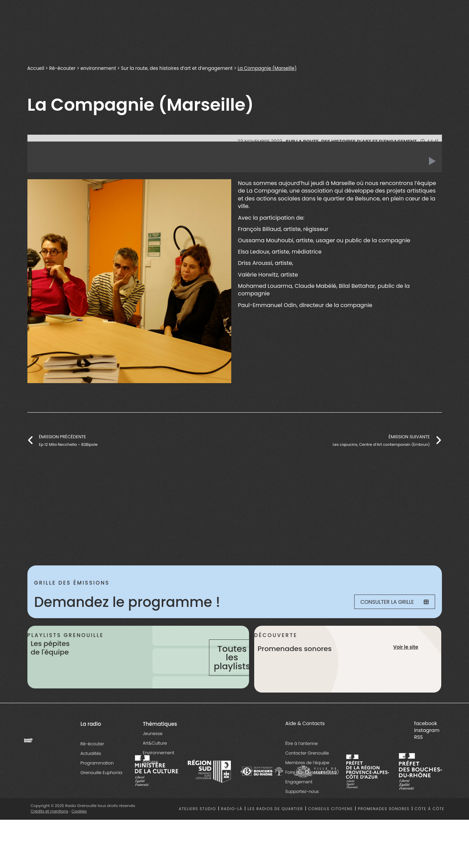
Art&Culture (155, 762)
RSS (418, 756)
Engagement (299, 800)
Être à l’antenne (302, 762)
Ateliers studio (198, 827)
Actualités (91, 772)
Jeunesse (153, 752)
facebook (426, 742)
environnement (98, 68)
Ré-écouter (63, 68)
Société (151, 781)
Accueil (36, 68)
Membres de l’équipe (307, 781)
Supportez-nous (302, 810)
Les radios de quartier (275, 827)
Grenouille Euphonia (101, 791)
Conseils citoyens (330, 827)
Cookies (79, 830)
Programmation (97, 781)
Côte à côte (429, 827)
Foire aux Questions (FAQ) (312, 791)
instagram (427, 749)
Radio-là (232, 827)
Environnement (159, 771)
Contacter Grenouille (307, 772)
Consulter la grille (391, 602)
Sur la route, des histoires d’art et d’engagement (177, 68)
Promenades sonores (384, 827)
